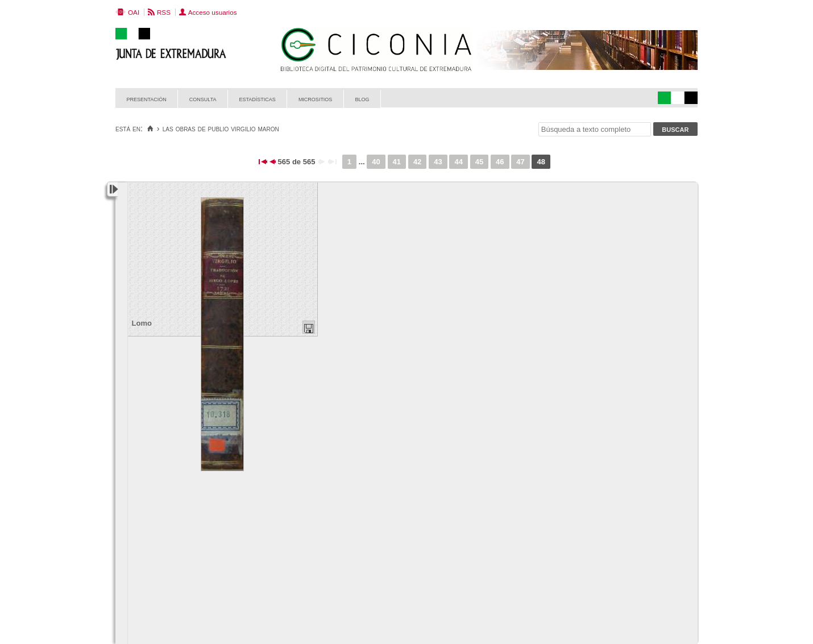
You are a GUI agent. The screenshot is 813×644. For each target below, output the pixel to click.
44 (458, 162)
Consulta (203, 99)
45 (479, 162)
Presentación (147, 99)
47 (520, 162)
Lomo (142, 323)
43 (438, 162)
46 (500, 162)
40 (376, 162)
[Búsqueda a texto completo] (595, 129)
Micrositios (316, 99)
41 (397, 162)
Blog (362, 99)
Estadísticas (258, 99)
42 (417, 162)
